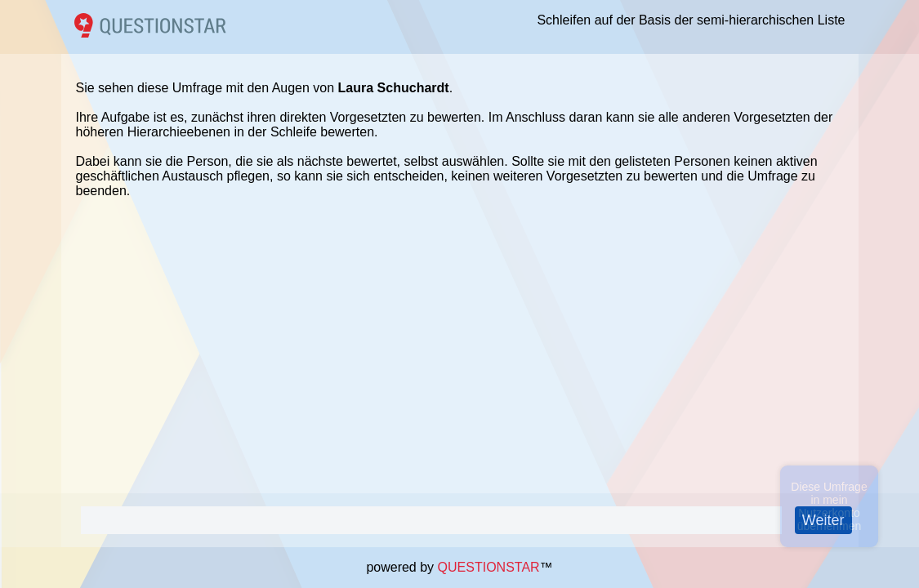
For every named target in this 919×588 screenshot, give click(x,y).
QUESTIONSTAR (489, 567)
